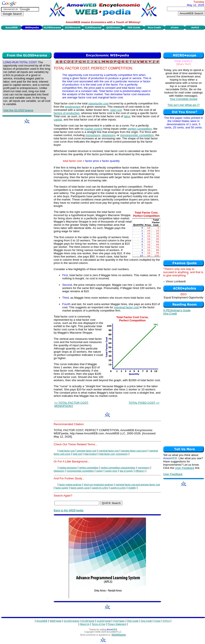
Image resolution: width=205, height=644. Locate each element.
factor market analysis (70, 485)
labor (127, 116)
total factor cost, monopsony (113, 454)
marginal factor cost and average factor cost (138, 485)
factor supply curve (80, 488)
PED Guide (133, 621)
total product (91, 454)
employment (73, 107)
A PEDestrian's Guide (177, 310)
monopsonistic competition (137, 135)
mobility (132, 488)
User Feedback (185, 468)
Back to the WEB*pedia (69, 510)
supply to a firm (118, 488)
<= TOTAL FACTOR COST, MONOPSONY (72, 404)
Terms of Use (98, 624)
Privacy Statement (117, 624)
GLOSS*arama (71, 621)
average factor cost (87, 451)
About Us (85, 624)
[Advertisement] (103, 40)
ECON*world (88, 621)
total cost (116, 110)
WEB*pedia (56, 621)
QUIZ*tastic (119, 621)
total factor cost (67, 451)
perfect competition (140, 129)
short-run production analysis (98, 485)
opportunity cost (99, 103)
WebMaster (119, 635)
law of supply (126, 471)
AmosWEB (42, 621)
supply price (111, 471)
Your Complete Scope (183, 99)
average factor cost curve (134, 451)
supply (99, 471)
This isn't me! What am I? (184, 105)
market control (93, 129)
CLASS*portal (104, 621)
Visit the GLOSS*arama (18, 110)
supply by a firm (100, 488)
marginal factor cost (126, 307)
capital (58, 120)
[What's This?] (184, 64)
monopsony (93, 135)
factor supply (62, 488)
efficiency (140, 471)
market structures (68, 468)
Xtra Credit (170, 314)
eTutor (157, 621)
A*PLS (166, 621)
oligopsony (109, 135)
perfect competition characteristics (118, 468)
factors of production (67, 113)
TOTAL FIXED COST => (144, 403)
